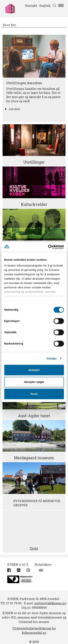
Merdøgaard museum (34, 458)
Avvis (34, 394)
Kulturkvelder (34, 204)
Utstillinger (34, 162)
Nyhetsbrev (43, 564)
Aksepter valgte (34, 382)
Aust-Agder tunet (34, 416)
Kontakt (31, 6)
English (45, 6)
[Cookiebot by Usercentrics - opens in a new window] (48, 247)
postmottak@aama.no (50, 603)
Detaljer (52, 358)
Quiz (34, 549)
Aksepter (34, 370)
